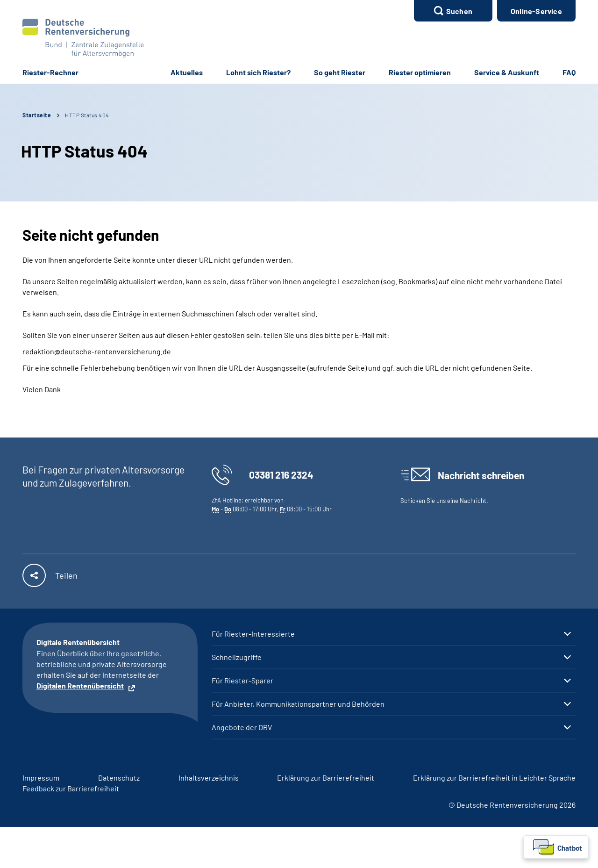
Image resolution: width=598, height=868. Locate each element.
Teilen (66, 575)
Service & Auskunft (507, 72)
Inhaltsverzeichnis (209, 778)
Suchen (459, 11)
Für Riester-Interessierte (253, 634)
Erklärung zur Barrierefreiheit (326, 778)
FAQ (569, 72)
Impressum (41, 778)
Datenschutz (119, 778)
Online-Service (536, 11)
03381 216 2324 (281, 475)
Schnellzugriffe (237, 657)
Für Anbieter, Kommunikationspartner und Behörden (298, 704)
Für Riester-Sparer (242, 681)
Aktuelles (187, 72)
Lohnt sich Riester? (258, 72)
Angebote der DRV (242, 727)
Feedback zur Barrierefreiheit (71, 788)
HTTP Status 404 (87, 115)
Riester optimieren (420, 72)
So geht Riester (340, 72)
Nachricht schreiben (481, 475)
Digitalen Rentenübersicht (80, 685)
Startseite (37, 115)
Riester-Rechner (50, 72)
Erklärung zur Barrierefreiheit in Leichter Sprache (494, 778)
